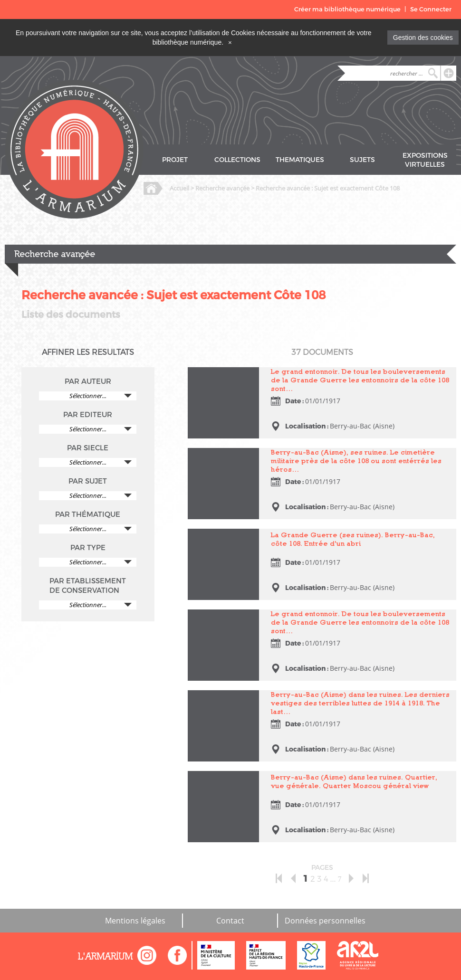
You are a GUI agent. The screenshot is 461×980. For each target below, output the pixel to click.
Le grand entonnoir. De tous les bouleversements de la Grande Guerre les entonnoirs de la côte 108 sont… (360, 380)
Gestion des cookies (423, 38)
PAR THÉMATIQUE (88, 514)
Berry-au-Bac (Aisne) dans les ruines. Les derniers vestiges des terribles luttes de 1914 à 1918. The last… (360, 703)
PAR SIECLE (88, 448)
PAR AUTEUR (88, 381)
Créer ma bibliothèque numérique (347, 9)
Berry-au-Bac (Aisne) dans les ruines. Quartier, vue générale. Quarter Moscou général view (354, 781)
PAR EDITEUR (88, 415)
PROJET (175, 160)
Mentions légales (135, 921)
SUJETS (362, 160)
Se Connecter (431, 9)
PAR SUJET (88, 481)
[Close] (230, 42)
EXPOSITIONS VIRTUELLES (425, 160)
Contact (230, 921)
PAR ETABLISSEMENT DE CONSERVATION (88, 586)
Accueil (179, 188)
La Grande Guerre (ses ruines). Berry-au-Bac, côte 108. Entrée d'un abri (353, 539)
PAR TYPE (88, 548)
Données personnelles (325, 921)
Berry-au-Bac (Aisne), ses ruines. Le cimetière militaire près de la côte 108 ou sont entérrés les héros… (356, 461)
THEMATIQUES (300, 160)
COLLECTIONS (237, 160)
